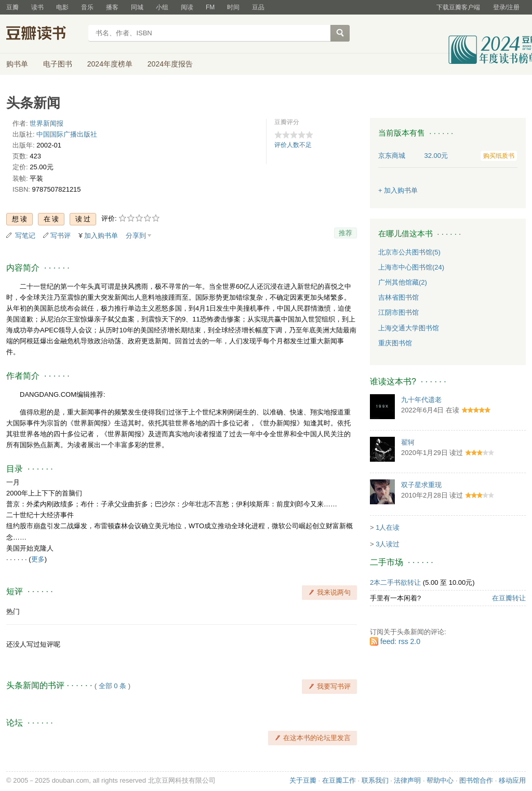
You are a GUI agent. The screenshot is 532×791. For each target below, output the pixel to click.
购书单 (17, 64)
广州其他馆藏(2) (403, 282)
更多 (38, 559)
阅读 (187, 7)
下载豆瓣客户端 (458, 7)
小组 (162, 7)
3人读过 (388, 544)
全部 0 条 (112, 686)
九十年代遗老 (421, 400)
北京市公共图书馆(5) (409, 252)
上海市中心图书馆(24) (411, 267)
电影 (62, 7)
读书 (37, 7)
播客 (112, 7)
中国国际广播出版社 (67, 134)
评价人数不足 (293, 145)
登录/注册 (506, 7)
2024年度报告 (170, 64)
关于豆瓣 (303, 780)
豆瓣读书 (44, 34)
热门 (13, 612)
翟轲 (408, 442)
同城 (137, 7)
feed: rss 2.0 (400, 641)
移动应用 (512, 780)
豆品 (258, 7)
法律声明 (407, 780)
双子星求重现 (421, 485)
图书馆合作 (476, 780)
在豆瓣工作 (339, 780)
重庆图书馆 (395, 343)
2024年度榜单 (110, 64)
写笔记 (25, 236)
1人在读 (388, 527)
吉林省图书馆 (398, 297)
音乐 (87, 7)
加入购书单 (101, 236)
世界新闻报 (46, 123)
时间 (233, 7)
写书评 (61, 236)
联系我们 (375, 780)
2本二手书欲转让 (395, 582)
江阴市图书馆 (398, 312)
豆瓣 (12, 7)
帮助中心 (440, 780)
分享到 (136, 236)
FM (210, 7)
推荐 (345, 233)
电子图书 (58, 64)
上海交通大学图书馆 (409, 328)
